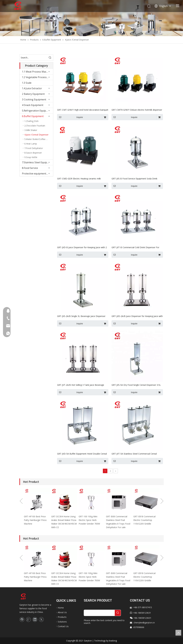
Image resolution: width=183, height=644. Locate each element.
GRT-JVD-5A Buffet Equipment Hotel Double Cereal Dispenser (82, 454)
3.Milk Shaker (31, 130)
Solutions (62, 622)
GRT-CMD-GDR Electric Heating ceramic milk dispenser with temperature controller (79, 178)
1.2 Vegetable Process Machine (38, 77)
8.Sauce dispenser (33, 153)
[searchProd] (99, 613)
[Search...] (33, 58)
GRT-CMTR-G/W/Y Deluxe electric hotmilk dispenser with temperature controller (137, 110)
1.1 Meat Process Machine (37, 72)
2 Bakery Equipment (33, 94)
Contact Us (63, 626)
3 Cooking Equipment (34, 99)
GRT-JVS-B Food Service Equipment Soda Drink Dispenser (134, 178)
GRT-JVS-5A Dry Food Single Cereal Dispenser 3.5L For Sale (136, 385)
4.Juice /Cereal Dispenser (36, 135)
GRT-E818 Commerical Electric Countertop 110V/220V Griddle (144, 520)
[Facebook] (22, 619)
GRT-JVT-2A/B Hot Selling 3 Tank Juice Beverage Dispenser (81, 385)
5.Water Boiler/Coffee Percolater (39, 139)
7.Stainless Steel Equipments (38, 162)
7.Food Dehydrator (34, 148)
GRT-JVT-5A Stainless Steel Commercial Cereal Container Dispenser (134, 454)
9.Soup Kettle (31, 157)
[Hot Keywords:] (50, 58)
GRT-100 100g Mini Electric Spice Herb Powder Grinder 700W (89, 520)
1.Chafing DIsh (31, 121)
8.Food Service (30, 168)
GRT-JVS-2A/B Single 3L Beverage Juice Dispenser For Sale (81, 316)
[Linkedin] (35, 619)
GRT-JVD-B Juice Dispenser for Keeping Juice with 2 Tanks (82, 247)
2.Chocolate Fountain (35, 126)
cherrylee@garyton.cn (144, 623)
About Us (62, 612)
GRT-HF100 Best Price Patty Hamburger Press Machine (35, 520)
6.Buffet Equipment (33, 116)
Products (62, 617)
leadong (113, 641)
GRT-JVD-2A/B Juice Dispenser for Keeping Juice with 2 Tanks (137, 316)
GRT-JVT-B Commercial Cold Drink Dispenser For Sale (135, 247)
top (178, 633)
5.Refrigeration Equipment (37, 111)
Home (61, 608)
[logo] (25, 597)
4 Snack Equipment (33, 105)
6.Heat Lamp (31, 144)
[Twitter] (41, 619)
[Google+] (28, 619)
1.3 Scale (27, 83)
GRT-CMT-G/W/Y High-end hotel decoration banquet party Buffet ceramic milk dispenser (83, 110)
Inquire (70, 117)
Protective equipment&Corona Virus (38, 174)
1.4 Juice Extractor (32, 88)
